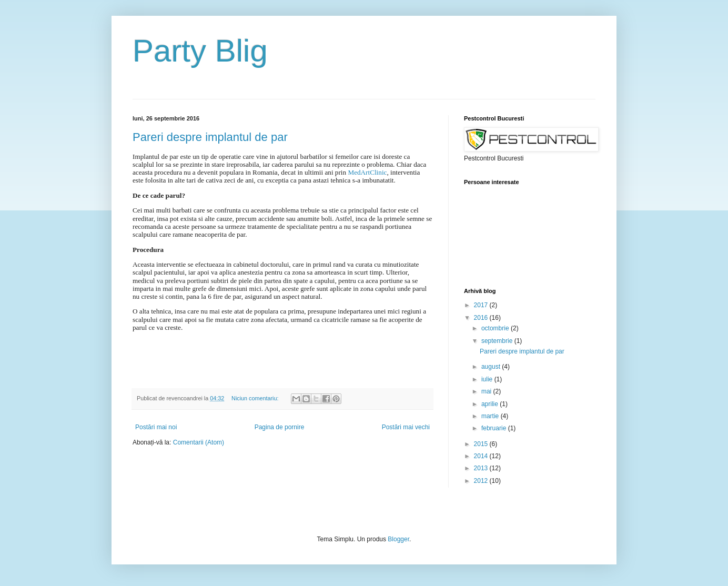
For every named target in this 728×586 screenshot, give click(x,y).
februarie (495, 428)
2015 (482, 444)
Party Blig (200, 51)
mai (487, 391)
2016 (482, 318)
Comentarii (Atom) (199, 442)
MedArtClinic (367, 172)
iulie (488, 379)
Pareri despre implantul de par (210, 137)
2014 (482, 456)
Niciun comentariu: (256, 398)
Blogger (398, 539)
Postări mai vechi (406, 427)
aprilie (491, 404)
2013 (482, 468)
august (492, 367)
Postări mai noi (156, 427)
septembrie (498, 341)
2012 (482, 481)
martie (491, 416)
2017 (482, 305)
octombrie (496, 328)
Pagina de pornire (280, 427)
